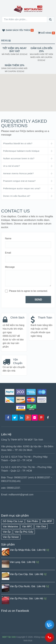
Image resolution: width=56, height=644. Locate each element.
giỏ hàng (45, 33)
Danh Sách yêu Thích (16, 30)
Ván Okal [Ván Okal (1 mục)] (41, 527)
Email (8, 253)
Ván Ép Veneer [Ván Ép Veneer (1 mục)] (11, 537)
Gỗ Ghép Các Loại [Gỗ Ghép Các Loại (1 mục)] (13, 521)
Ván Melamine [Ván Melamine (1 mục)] (10, 527)
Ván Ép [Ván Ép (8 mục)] (7, 532)
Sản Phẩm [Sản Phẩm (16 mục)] (32, 521)
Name (8, 238)
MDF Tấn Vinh (9, 637)
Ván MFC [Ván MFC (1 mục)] (27, 527)
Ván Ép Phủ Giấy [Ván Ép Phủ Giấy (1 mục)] (24, 532)
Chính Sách (17, 318)
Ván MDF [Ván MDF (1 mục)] (47, 521)
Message (10, 267)
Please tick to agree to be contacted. (28, 291)
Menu (5, 41)
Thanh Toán (45, 318)
